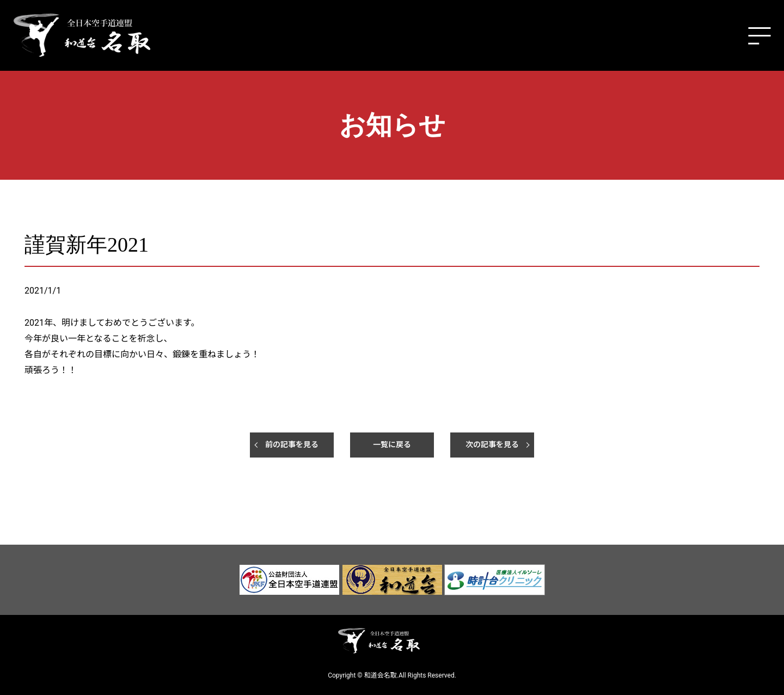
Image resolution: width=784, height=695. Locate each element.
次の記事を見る (492, 444)
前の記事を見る (292, 444)
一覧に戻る (392, 444)
